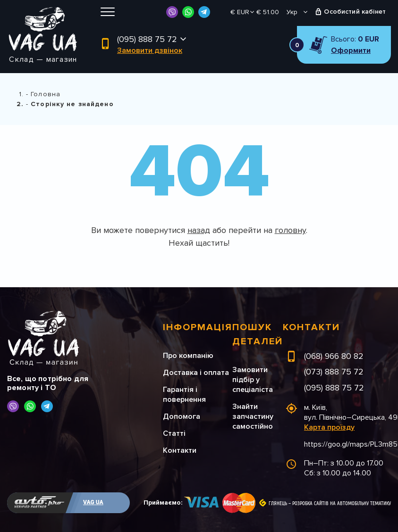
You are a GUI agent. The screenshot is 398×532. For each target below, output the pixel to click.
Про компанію (188, 356)
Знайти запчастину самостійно (253, 416)
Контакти (180, 450)
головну (290, 230)
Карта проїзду (329, 427)
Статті (174, 433)
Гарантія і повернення (184, 395)
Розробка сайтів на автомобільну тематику (342, 504)
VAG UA (93, 502)
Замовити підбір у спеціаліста (253, 380)
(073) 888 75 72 (334, 372)
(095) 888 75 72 (147, 39)
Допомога (182, 416)
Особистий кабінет (355, 12)
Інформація (198, 327)
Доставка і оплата (196, 373)
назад (199, 230)
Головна (46, 94)
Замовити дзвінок (150, 50)
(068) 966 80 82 (334, 356)
